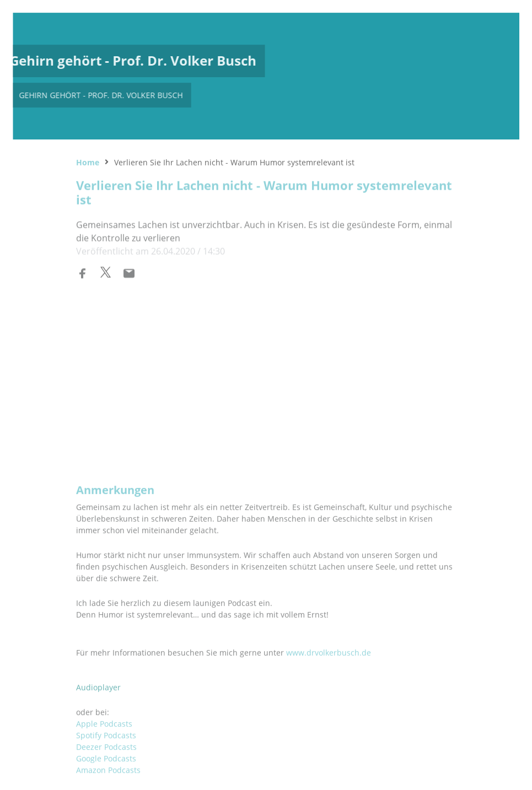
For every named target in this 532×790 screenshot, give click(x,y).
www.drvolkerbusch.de (329, 628)
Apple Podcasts (104, 699)
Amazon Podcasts (108, 746)
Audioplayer (98, 663)
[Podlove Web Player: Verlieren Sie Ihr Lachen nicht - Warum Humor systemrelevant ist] (266, 370)
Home (88, 161)
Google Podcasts (106, 734)
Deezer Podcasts (106, 722)
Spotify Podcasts (106, 711)
